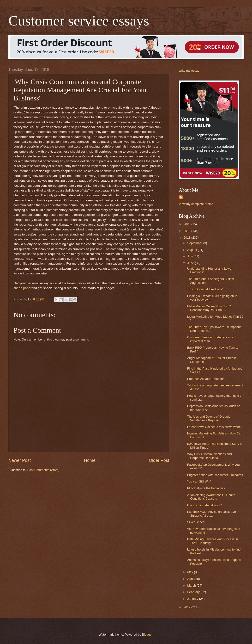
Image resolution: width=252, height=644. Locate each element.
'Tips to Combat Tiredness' (205, 289)
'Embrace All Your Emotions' (206, 379)
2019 (187, 231)
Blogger (147, 635)
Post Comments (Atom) (43, 470)
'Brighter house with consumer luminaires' (215, 475)
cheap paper (22, 288)
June (191, 263)
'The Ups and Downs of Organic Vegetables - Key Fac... (208, 418)
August (192, 250)
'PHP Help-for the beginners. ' (207, 488)
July (190, 256)
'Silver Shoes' (196, 522)
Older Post (159, 460)
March (192, 585)
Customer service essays (79, 21)
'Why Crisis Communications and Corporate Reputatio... (209, 456)
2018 (187, 238)
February (194, 592)
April (191, 579)
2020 (187, 224)
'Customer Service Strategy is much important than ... (211, 339)
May (191, 572)
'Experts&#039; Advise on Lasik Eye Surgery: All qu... (211, 514)
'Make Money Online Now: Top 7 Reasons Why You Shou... (209, 308)
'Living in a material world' (204, 505)
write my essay (189, 71)
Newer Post (20, 460)
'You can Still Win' (199, 481)
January (193, 599)
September (195, 243)
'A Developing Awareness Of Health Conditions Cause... (211, 497)
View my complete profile (196, 204)
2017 (187, 607)
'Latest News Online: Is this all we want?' (214, 427)
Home (90, 460)
